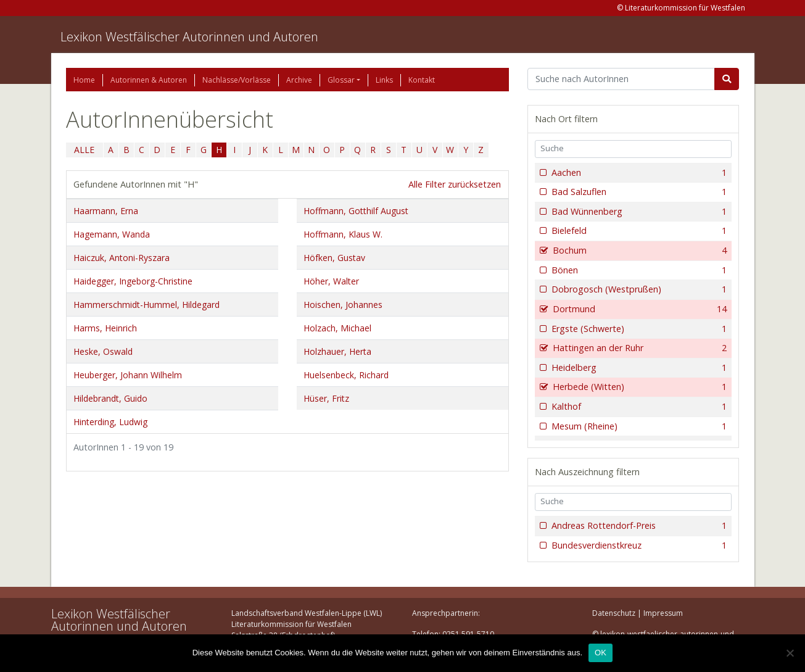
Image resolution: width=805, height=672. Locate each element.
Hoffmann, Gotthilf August (356, 211)
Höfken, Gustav (334, 258)
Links (384, 80)
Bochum (639, 251)
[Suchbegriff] (621, 79)
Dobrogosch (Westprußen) (638, 289)
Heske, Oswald (103, 351)
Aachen (638, 173)
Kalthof (638, 407)
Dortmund (639, 309)
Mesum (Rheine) (638, 426)
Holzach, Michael (337, 328)
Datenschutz (614, 613)
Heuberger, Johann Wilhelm (128, 375)
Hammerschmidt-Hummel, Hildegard (147, 305)
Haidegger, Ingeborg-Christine (133, 281)
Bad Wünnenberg (638, 212)
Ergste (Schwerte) (638, 329)
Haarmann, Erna (106, 211)
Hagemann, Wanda (112, 234)
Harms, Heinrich (105, 328)
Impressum (663, 613)
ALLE (84, 150)
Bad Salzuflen (638, 192)
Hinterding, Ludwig (110, 422)
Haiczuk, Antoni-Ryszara (122, 258)
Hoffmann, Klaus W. (343, 234)
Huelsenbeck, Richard (346, 375)
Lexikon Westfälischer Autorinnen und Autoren (189, 37)
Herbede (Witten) (639, 387)
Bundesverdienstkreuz (638, 545)
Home (84, 80)
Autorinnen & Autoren (149, 80)
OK (601, 653)
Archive (299, 80)
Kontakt (422, 80)
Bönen (638, 270)
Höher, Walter (331, 281)
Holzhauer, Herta (337, 351)
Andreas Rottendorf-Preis (638, 526)
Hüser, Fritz (326, 398)
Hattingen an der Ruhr (639, 348)
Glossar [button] (341, 80)
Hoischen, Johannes (343, 305)
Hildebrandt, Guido (110, 398)
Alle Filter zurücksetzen (455, 184)
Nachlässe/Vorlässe (237, 80)
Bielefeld (638, 231)
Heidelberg (638, 368)
